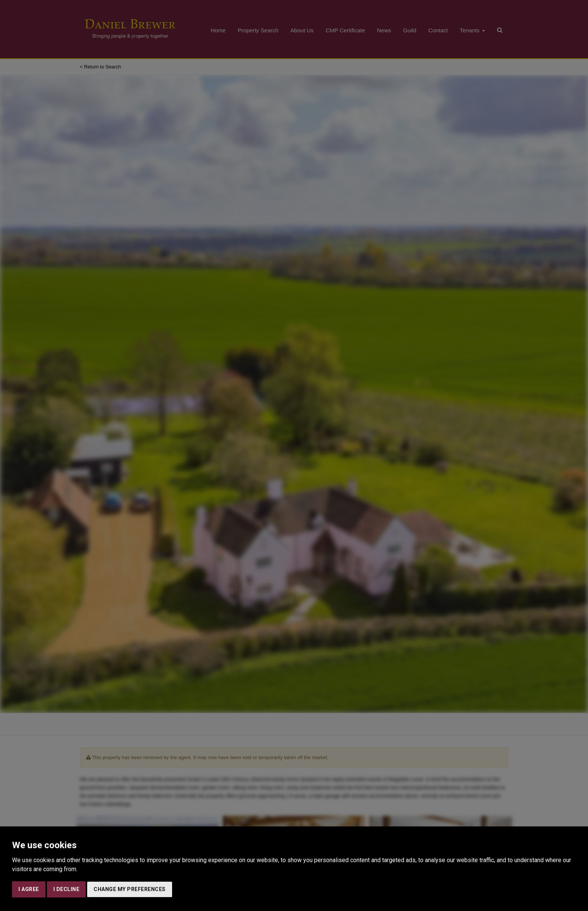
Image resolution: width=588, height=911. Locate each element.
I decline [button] (67, 889)
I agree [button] (29, 889)
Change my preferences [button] (130, 889)
